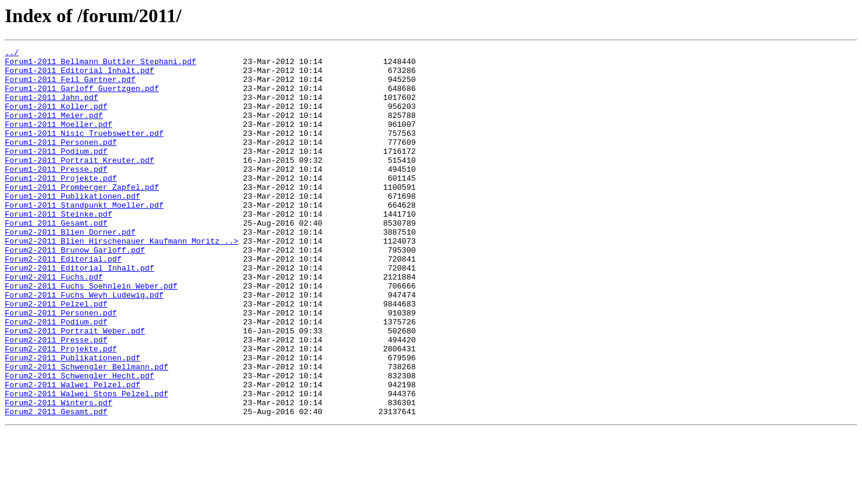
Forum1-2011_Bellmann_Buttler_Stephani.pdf (101, 65)
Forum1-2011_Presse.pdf (56, 194)
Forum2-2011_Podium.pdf (56, 377)
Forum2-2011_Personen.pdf (61, 366)
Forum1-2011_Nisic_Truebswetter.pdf (84, 151)
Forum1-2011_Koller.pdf (56, 119)
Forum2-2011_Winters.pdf (58, 474)
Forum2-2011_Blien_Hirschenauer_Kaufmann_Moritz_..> (122, 280)
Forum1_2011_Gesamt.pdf (56, 259)
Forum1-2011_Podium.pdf (56, 172)
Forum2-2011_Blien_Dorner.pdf (70, 269)
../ (12, 54)
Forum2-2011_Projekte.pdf (61, 409)
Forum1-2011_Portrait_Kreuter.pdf (80, 183)
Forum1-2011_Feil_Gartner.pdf (70, 86)
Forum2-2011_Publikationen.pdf (72, 420)
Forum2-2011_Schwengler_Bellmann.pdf (86, 431)
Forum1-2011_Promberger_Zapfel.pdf (82, 215)
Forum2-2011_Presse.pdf (56, 399)
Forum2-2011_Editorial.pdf (63, 302)
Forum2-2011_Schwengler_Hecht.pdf (80, 442)
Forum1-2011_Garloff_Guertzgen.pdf (82, 97)
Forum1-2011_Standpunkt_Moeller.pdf (84, 237)
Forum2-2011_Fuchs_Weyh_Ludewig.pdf (84, 345)
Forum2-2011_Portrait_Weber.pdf (75, 388)
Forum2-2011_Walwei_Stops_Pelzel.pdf (86, 463)
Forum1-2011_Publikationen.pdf (72, 226)
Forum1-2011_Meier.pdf (54, 129)
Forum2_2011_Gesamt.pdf (56, 485)
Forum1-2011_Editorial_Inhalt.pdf (80, 75)
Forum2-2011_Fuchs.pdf (54, 323)
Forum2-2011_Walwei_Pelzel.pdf (72, 453)
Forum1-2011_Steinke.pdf (58, 248)
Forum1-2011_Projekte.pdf (61, 205)
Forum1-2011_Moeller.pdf (58, 140)
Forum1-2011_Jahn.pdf (51, 108)
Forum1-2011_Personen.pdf (61, 162)
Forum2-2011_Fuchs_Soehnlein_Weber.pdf (91, 334)
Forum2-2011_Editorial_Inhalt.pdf (80, 312)
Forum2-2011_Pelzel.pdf (56, 356)
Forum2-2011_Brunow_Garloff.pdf (75, 291)
